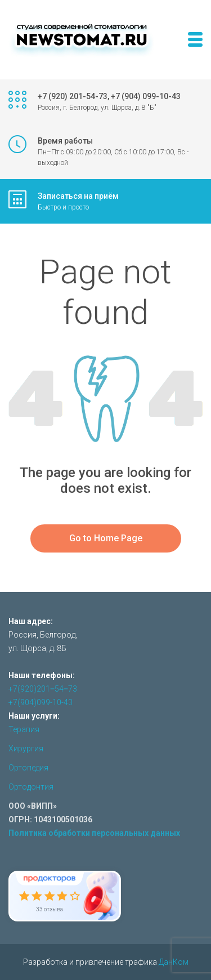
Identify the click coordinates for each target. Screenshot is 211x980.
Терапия (24, 729)
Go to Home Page (106, 538)
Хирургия (26, 749)
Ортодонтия (31, 787)
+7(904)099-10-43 (41, 702)
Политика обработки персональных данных (94, 833)
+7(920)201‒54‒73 (43, 689)
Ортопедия (28, 768)
